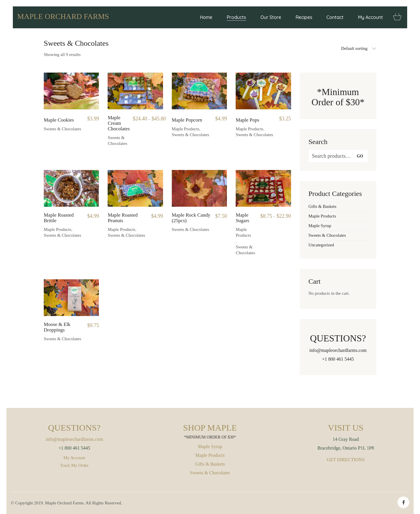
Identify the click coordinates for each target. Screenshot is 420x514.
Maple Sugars (242, 218)
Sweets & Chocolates (62, 129)
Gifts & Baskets (323, 206)
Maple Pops (247, 120)
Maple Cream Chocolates (119, 123)
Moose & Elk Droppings (57, 327)
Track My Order (74, 465)
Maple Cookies (59, 120)
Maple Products (186, 129)
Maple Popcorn (187, 120)
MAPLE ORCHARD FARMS (63, 16)
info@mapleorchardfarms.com (338, 350)
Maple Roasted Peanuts (123, 218)
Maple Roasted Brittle (59, 218)
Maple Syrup (320, 226)
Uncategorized (321, 245)
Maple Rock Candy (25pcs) (191, 218)
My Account (74, 458)
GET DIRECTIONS (346, 460)
